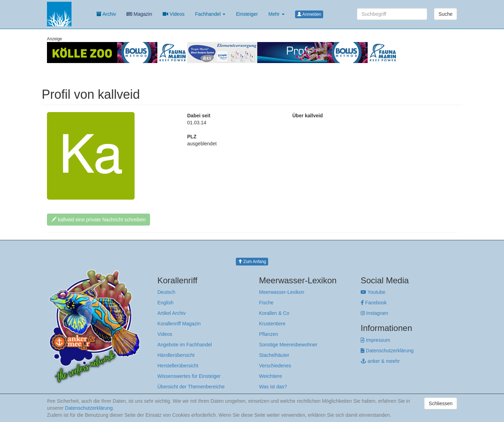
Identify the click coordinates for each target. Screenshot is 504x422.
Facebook (374, 303)
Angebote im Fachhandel (185, 345)
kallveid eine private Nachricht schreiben (98, 220)
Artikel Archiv (172, 313)
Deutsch (166, 292)
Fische (266, 303)
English (165, 303)
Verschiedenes (275, 366)
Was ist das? (273, 387)
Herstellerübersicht (178, 366)
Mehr (277, 14)
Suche (445, 14)
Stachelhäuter (274, 355)
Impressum (375, 340)
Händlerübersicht (176, 355)
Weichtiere (271, 376)
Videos (173, 14)
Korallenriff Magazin (179, 324)
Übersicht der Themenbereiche (191, 387)
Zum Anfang (252, 262)
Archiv (106, 14)
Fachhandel (210, 14)
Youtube (373, 292)
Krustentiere (272, 324)
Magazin (139, 14)
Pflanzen (268, 334)
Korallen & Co (274, 313)
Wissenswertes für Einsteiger (189, 376)
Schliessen (441, 403)
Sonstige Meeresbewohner (288, 345)
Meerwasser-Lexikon (282, 292)
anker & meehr (380, 361)
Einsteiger (247, 14)
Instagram (374, 313)
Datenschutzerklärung (387, 351)
